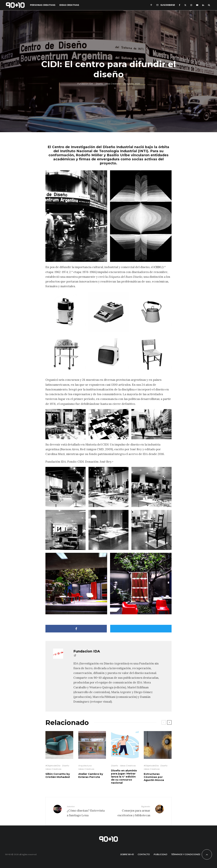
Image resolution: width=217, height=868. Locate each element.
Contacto (144, 854)
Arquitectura (85, 766)
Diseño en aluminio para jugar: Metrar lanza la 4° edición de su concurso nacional (124, 777)
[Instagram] (191, 5)
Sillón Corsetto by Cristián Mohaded (58, 775)
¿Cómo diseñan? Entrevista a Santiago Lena (86, 811)
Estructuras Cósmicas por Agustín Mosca (154, 777)
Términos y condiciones (186, 854)
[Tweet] (141, 629)
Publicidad (160, 854)
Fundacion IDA (85, 83)
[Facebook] (180, 5)
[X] (185, 5)
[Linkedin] (203, 5)
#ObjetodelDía (53, 766)
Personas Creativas (43, 5)
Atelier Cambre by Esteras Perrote (91, 775)
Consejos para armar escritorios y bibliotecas (131, 811)
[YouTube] (197, 5)
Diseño (99, 83)
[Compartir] (76, 629)
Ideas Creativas (69, 5)
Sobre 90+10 (127, 854)
